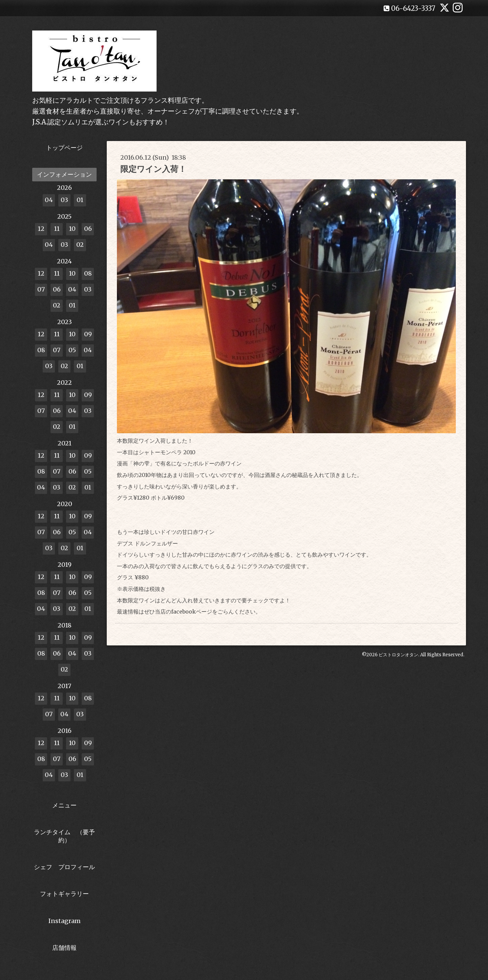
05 (72, 350)
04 (49, 200)
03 (64, 200)
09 (88, 334)
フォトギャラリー (64, 894)
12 (41, 229)
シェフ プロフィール (64, 867)
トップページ (64, 148)
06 (88, 229)
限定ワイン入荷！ (153, 169)
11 (57, 229)
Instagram (65, 921)
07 (41, 289)
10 (72, 229)
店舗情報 (64, 948)
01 (80, 200)
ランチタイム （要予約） (64, 836)
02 (80, 245)
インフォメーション (64, 174)
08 (88, 273)
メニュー (64, 805)
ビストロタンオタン (398, 655)
